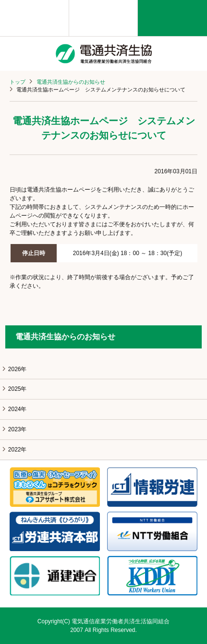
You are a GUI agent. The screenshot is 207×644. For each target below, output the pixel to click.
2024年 (18, 409)
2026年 (18, 369)
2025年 (18, 389)
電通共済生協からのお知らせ (71, 82)
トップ (18, 82)
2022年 (18, 450)
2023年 (18, 429)
